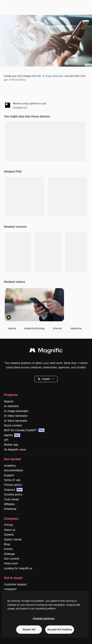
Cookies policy (13, 494)
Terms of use (12, 480)
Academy (10, 466)
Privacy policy (13, 485)
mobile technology (34, 328)
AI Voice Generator (16, 421)
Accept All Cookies (60, 629)
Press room (11, 563)
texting (12, 328)
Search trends (13, 539)
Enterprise (10, 509)
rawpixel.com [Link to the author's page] (20, 108)
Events (8, 549)
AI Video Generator (16, 416)
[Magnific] (46, 351)
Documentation (14, 470)
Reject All (29, 629)
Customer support (15, 584)
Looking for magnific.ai (18, 568)
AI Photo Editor (17, 80)
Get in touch (13, 578)
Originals (13, 490)
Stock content (13, 425)
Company (11, 519)
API (6, 440)
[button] (46, 379)
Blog (7, 544)
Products (11, 395)
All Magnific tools (15, 450)
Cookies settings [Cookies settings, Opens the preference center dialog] (44, 618)
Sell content (12, 559)
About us (10, 530)
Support (9, 475)
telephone (76, 328)
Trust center (12, 499)
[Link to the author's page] (8, 105)
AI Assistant (11, 406)
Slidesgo (9, 554)
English (46, 379)
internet (57, 328)
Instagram (10, 589)
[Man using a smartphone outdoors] (34, 305)
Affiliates (9, 504)
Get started (12, 459)
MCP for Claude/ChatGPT (24, 430)
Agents (12, 435)
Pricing (8, 525)
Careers (9, 535)
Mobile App (11, 445)
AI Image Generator (53, 76)
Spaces (9, 401)
